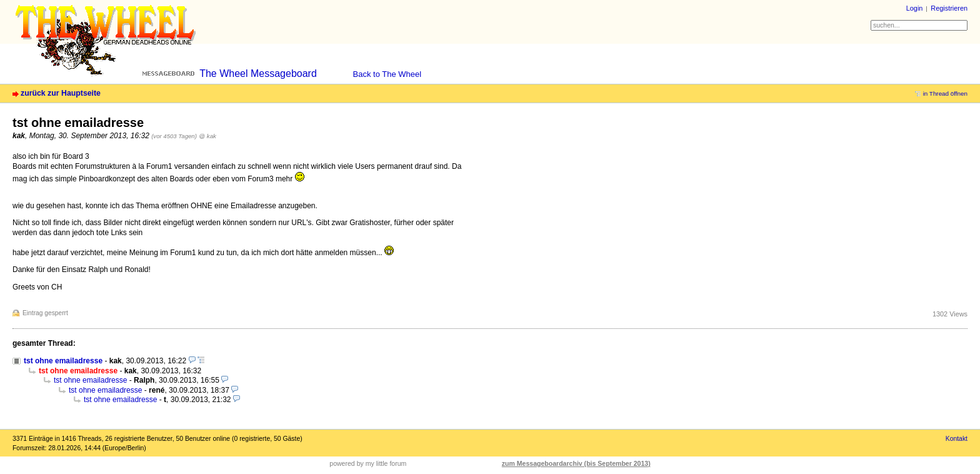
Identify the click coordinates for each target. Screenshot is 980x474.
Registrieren (949, 8)
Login (915, 8)
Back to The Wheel (387, 74)
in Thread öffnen (945, 93)
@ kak (207, 136)
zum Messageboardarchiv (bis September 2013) (576, 463)
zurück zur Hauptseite (61, 93)
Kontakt (957, 439)
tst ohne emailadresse (63, 361)
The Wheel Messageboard (258, 73)
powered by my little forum (368, 463)
